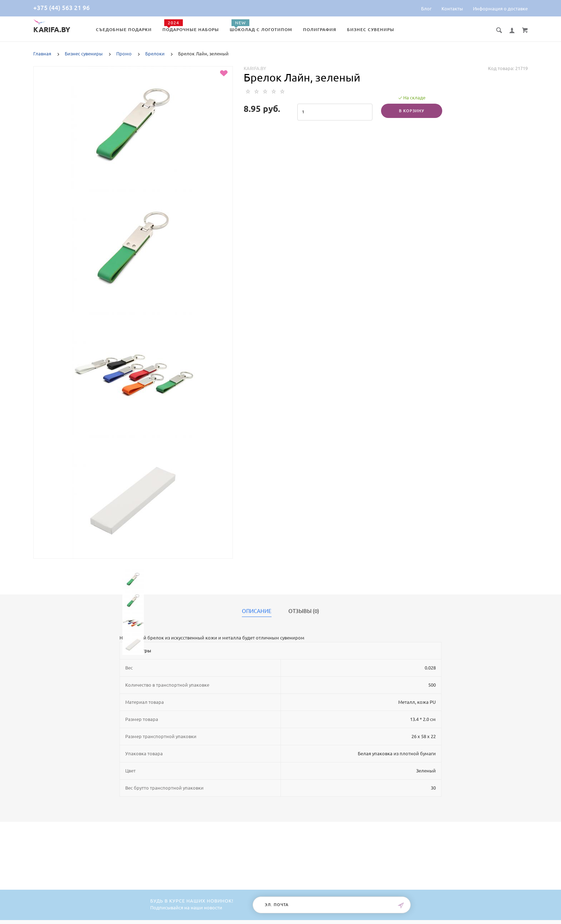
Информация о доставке (500, 9)
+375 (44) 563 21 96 (62, 8)
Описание (257, 611)
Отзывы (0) (304, 611)
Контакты (452, 9)
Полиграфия (320, 29)
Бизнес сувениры (371, 29)
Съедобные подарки (124, 29)
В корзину (412, 111)
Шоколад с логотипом (261, 29)
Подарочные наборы (191, 29)
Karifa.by (255, 68)
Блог (426, 9)
